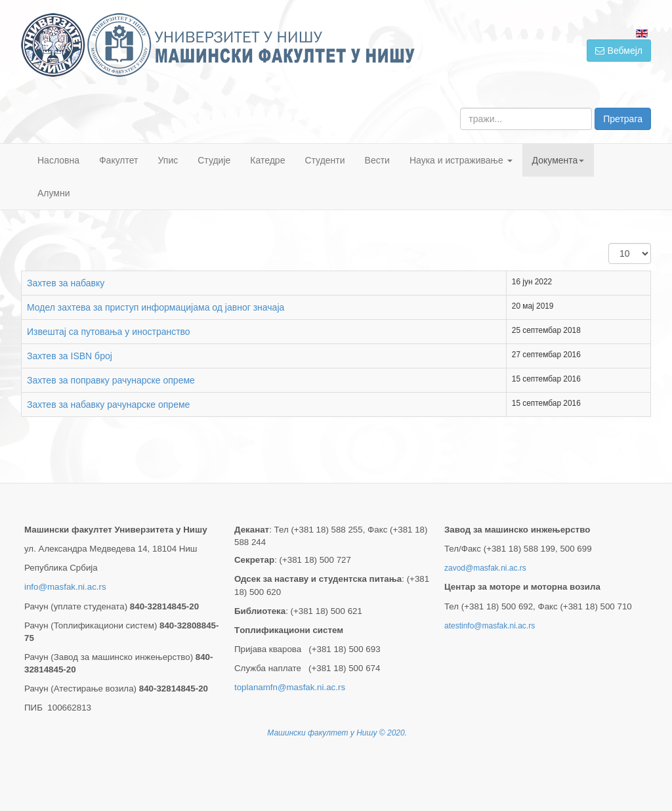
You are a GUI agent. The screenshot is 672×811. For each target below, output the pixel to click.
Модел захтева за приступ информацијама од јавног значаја (156, 307)
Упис (168, 160)
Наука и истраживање (461, 160)
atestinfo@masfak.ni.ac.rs (490, 626)
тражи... (460, 108)
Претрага (623, 119)
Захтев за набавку (66, 283)
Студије (214, 160)
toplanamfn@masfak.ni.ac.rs (290, 687)
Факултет (119, 160)
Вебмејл (619, 51)
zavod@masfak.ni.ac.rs (485, 568)
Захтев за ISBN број (70, 356)
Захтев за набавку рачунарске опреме (108, 405)
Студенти (325, 160)
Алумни (54, 193)
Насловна (58, 160)
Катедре (267, 160)
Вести (377, 160)
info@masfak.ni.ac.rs (65, 587)
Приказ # (609, 243)
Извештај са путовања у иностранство (109, 332)
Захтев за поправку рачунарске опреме (111, 380)
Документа (558, 160)
